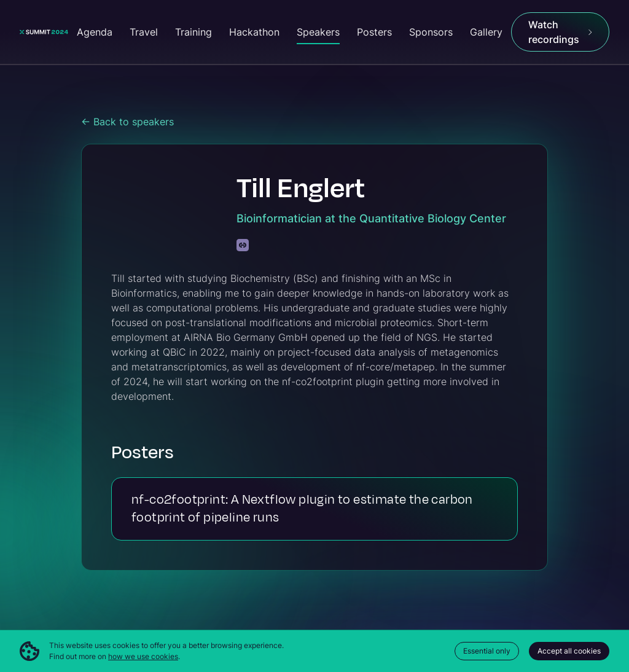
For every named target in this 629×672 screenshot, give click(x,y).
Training (193, 32)
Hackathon (254, 32)
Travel (144, 32)
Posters (374, 32)
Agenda (95, 32)
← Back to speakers (127, 122)
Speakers (318, 32)
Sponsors (431, 32)
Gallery (486, 32)
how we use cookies (143, 656)
